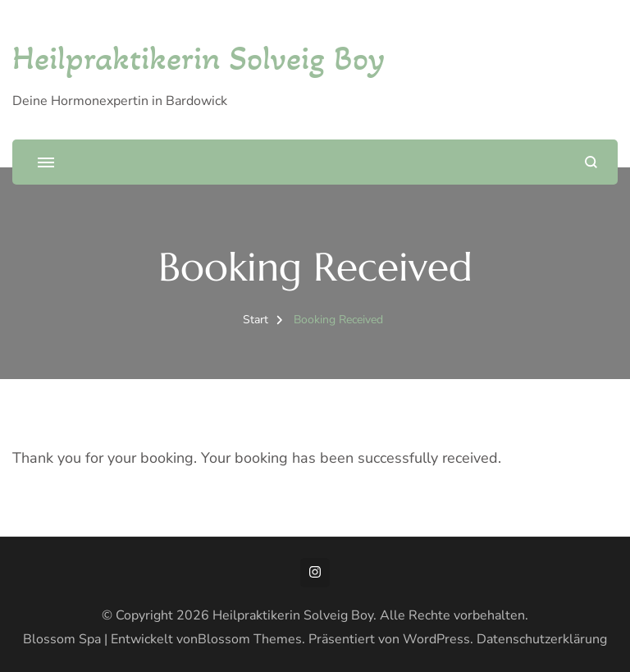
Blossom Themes (250, 639)
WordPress (436, 639)
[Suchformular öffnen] (591, 162)
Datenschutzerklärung (542, 639)
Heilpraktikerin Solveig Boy (199, 58)
